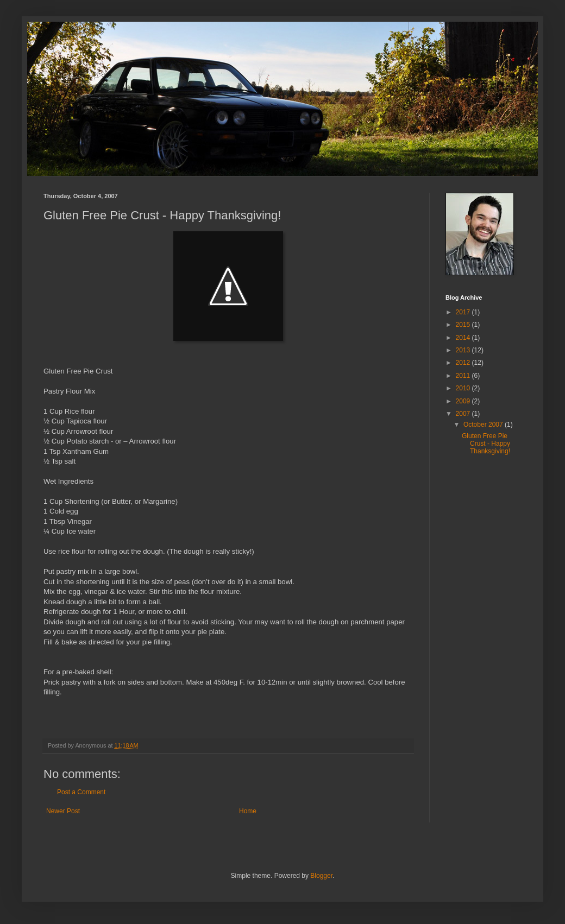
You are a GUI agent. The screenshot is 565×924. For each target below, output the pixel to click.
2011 (464, 376)
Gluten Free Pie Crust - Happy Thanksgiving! (486, 444)
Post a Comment (81, 792)
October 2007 (484, 425)
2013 (464, 350)
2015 (464, 325)
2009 (464, 401)
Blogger (321, 876)
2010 (464, 388)
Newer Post (63, 811)
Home (248, 811)
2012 (464, 363)
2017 (464, 312)
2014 (464, 338)
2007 (464, 414)
